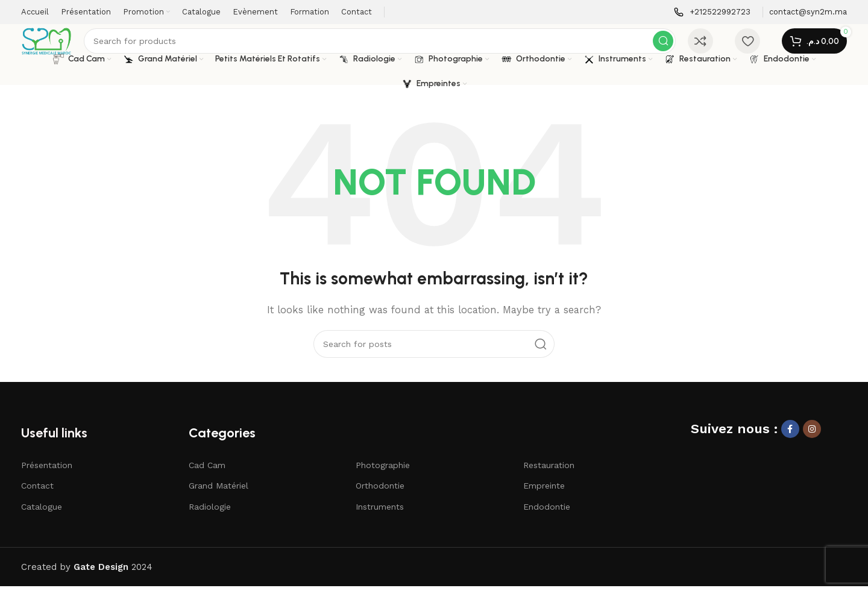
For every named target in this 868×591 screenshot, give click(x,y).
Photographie (383, 470)
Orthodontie (380, 490)
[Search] (384, 43)
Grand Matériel (219, 490)
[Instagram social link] (812, 434)
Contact (37, 490)
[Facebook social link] (790, 434)
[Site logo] (51, 43)
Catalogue (42, 511)
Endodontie (547, 511)
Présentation (47, 470)
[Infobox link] (712, 12)
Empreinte (544, 490)
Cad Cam (207, 470)
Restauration (549, 470)
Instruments (380, 511)
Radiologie (210, 511)
